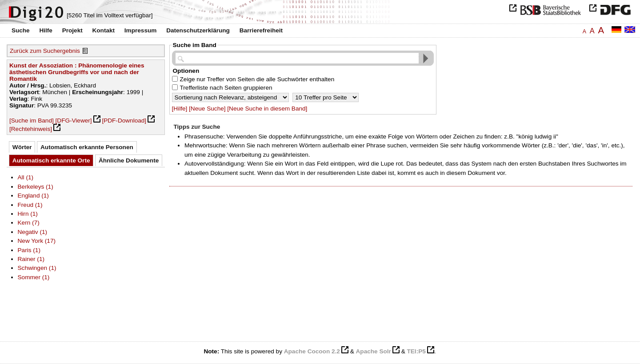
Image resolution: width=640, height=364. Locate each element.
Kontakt (103, 30)
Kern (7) (29, 223)
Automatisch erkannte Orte (51, 160)
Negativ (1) (33, 232)
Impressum (141, 30)
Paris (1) (29, 250)
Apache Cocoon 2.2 (312, 351)
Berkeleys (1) (36, 187)
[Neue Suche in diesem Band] (267, 109)
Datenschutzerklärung (198, 30)
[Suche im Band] (32, 121)
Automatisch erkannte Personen (87, 147)
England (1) (33, 196)
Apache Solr (374, 351)
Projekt (72, 30)
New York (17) (37, 241)
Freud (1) (30, 205)
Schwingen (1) (37, 268)
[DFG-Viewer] (74, 121)
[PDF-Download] (124, 121)
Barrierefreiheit (261, 30)
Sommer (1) (34, 277)
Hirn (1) (28, 214)
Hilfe (46, 30)
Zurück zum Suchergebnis (45, 51)
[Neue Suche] (207, 109)
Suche (21, 30)
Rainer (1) (31, 259)
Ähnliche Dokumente (129, 160)
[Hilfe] (180, 109)
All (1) (26, 177)
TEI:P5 (416, 351)
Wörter (22, 147)
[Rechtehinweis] (31, 129)
